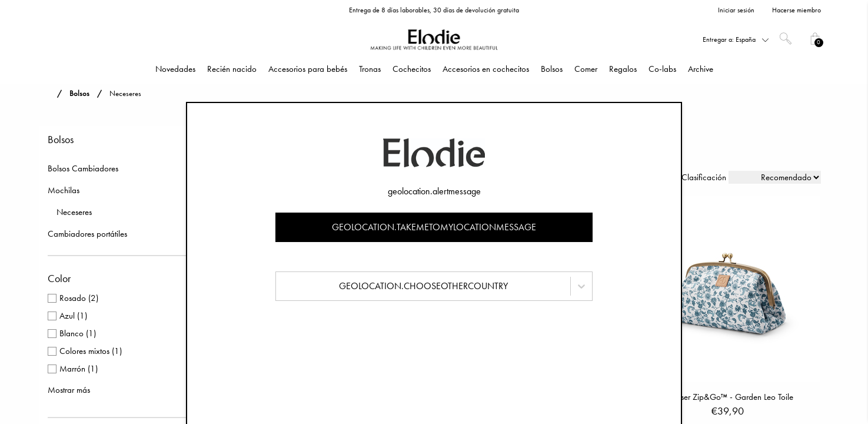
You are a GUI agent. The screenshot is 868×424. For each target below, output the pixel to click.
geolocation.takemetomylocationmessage (434, 227)
